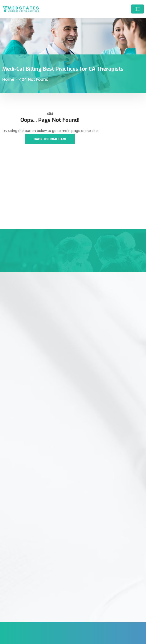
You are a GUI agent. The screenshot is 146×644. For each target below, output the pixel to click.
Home (8, 79)
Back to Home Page (50, 139)
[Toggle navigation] (137, 9)
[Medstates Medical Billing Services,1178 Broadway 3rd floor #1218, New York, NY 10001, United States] (73, 196)
